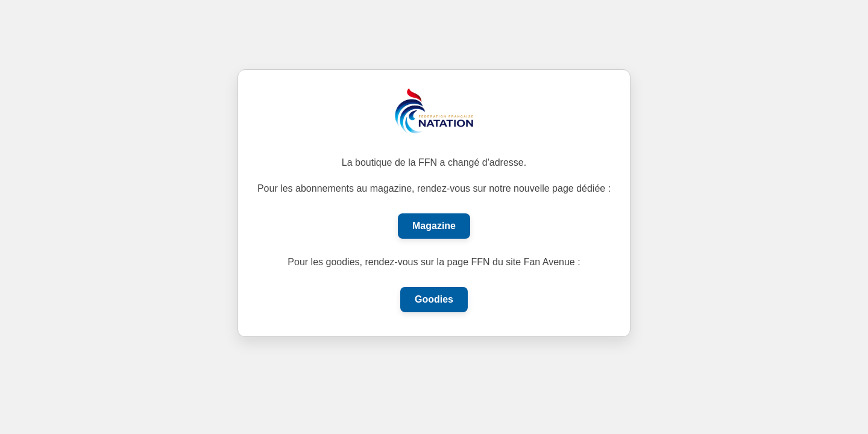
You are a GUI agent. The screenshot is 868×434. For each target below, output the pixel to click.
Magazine (434, 226)
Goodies (434, 299)
